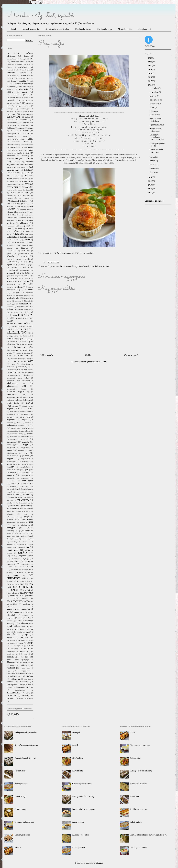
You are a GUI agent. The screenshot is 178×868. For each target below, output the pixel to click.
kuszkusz (27, 375)
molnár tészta (12, 464)
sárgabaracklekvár (26, 556)
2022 (150, 62)
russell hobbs (13, 550)
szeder (31, 601)
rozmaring (10, 545)
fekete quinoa (29, 215)
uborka (10, 660)
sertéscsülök (25, 564)
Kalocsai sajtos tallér (81, 835)
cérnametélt (25, 125)
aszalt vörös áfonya (25, 87)
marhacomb (14, 437)
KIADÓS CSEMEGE (18, 329)
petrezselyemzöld (12, 517)
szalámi (12, 596)
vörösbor (30, 676)
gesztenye (25, 256)
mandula (30, 425)
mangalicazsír (11, 434)
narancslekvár (26, 475)
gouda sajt (22, 262)
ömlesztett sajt (28, 495)
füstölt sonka (21, 245)
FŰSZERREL (26, 251)
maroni (26, 439)
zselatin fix (11, 696)
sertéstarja (10, 572)
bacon (24, 92)
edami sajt (26, 181)
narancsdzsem (26, 473)
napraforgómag (29, 470)
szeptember (155, 100)
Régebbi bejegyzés (131, 355)
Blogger (99, 863)
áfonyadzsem (11, 59)
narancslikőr (11, 478)
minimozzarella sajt (14, 456)
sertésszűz (30, 572)
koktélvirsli (27, 336)
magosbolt (11, 420)
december (154, 88)
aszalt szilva (11, 87)
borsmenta (10, 111)
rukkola (20, 547)
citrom (26, 131)
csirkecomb (11, 156)
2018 (150, 77)
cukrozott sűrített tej (13, 145)
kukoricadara (14, 370)
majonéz (25, 420)
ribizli (9, 539)
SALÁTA (23, 553)
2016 (150, 85)
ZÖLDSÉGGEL (13, 693)
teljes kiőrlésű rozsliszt (15, 632)
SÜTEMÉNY (27, 584)
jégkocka (19, 287)
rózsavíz (31, 545)
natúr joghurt (28, 481)
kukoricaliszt (29, 372)
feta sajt (21, 220)
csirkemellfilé (12, 159)
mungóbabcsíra (25, 467)
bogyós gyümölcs (24, 106)
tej (13, 623)
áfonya (26, 56)
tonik (32, 640)
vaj (32, 662)
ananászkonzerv (23, 67)
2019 (150, 73)
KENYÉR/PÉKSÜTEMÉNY (18, 324)
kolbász (10, 353)
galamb (9, 254)
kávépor (20, 309)
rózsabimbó (21, 545)
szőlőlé (28, 618)
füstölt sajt (29, 240)
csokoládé (29, 159)
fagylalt (26, 198)
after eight (23, 59)
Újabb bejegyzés (46, 355)
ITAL (24, 284)
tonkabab (12, 643)
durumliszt (24, 179)
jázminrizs (10, 287)
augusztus (154, 104)
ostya (18, 495)
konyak (9, 358)
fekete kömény (17, 215)
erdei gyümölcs (24, 195)
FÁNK (17, 204)
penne (26, 514)
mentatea (21, 450)
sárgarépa (26, 558)
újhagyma (11, 662)
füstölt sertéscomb (18, 243)
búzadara (24, 120)
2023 (150, 58)
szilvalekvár (11, 615)
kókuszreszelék (13, 344)
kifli (32, 329)
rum (28, 547)
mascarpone (11, 442)
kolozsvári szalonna (23, 353)
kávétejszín (30, 310)
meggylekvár (25, 448)
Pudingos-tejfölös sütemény (26, 732)
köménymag (18, 361)
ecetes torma (14, 181)
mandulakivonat (28, 428)
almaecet (14, 62)
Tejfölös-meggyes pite (139, 809)
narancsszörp (25, 478)
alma (31, 59)
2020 (150, 69)
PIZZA (14, 525)
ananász (9, 67)
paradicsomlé (26, 506)
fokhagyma (24, 223)
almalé (22, 62)
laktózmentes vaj (13, 397)
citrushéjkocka (11, 136)
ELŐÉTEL (29, 190)
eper (27, 193)
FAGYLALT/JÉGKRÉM (17, 201)
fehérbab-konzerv (25, 209)
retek (20, 536)
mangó (21, 434)
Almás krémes (78, 822)
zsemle (21, 698)
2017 (150, 81)
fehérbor (10, 212)
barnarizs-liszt (14, 98)
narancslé (11, 475)
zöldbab (10, 687)
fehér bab (10, 207)
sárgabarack (11, 556)
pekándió (10, 514)
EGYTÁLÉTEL (13, 187)
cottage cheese (11, 139)
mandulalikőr (14, 431)
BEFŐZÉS (11, 100)
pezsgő (27, 517)
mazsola (25, 442)
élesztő (25, 187)
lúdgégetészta (11, 414)
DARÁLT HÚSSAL (14, 173)
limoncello (13, 412)
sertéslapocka (27, 570)
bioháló (18, 103)
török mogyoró (24, 654)
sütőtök (28, 590)
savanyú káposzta (13, 561)
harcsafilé (10, 278)
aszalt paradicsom (52, 266)
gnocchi (9, 259)
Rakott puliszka (21, 784)
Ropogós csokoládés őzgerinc (26, 745)
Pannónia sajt (20, 503)
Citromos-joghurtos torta (24, 822)
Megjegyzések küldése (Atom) (94, 362)
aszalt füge (23, 81)
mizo (27, 456)
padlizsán (10, 500)
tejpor (29, 623)
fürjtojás (16, 234)
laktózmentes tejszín (16, 389)
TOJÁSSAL (25, 637)
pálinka (9, 503)
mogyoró (10, 459)
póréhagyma (25, 525)
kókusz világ (13, 339)
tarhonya (10, 621)
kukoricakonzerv (15, 372)
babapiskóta (23, 89)
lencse (20, 400)
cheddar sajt (11, 128)
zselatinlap (26, 696)
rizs (23, 539)
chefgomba (21, 128)
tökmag (27, 648)
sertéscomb (11, 564)
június (153, 111)
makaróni (28, 423)
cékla (32, 123)
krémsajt (21, 367)
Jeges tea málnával (157, 125)
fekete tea (12, 218)
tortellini (13, 646)
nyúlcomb (13, 486)
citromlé (26, 134)
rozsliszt (12, 547)
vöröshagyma (16, 679)
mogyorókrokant (12, 461)
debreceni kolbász (13, 176)
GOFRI (18, 259)
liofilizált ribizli (25, 412)
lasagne (12, 400)
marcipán (30, 434)
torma (21, 643)
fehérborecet (22, 212)
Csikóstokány (20, 796)
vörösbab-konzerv (16, 676)
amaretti (20, 64)
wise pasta (27, 679)
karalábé (10, 307)
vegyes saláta (26, 668)
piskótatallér (11, 522)
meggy (26, 445)
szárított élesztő (20, 598)
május (153, 157)
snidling (16, 575)
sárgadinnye (15, 559)
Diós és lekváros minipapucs (84, 809)
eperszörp (10, 196)
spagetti (9, 581)
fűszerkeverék (84, 266)
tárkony (28, 621)
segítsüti (27, 561)
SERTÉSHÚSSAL (26, 567)
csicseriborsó (11, 150)
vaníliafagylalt (25, 665)
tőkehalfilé (30, 646)
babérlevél (10, 92)
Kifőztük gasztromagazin (64, 253)
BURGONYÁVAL (14, 117)
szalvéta (21, 596)
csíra (27, 153)
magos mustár (24, 417)
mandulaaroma (15, 428)
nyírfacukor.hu (28, 483)
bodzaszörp (10, 106)
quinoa (9, 533)
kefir (92, 266)
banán (21, 95)
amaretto (28, 64)
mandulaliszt (26, 431)
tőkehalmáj (14, 649)
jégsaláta (28, 287)
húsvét (26, 281)
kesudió (13, 327)
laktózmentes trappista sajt (18, 392)
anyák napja (26, 70)
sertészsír (20, 572)
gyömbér (26, 267)
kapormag (18, 301)
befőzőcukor (26, 100)
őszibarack (13, 497)
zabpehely (24, 682)
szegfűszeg (26, 604)
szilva (28, 612)
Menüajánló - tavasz (83, 29)
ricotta (16, 539)
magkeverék (11, 417)
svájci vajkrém (12, 593)
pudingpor (11, 528)
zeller (21, 685)
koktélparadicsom (13, 336)
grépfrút (31, 265)
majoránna (10, 423)
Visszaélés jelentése (154, 201)
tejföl (21, 623)
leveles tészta (13, 403)
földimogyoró (23, 226)
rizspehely (14, 542)
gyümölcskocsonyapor (14, 276)
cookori (25, 136)
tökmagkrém (11, 651)
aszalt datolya (11, 81)
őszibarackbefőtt (26, 497)
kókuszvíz (27, 350)
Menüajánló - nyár (105, 29)
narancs (13, 472)
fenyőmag (10, 220)
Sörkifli (18, 848)
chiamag (30, 128)
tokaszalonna (11, 640)
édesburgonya (11, 184)
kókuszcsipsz (29, 339)
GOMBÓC (11, 262)
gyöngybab (11, 270)
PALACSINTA (23, 500)
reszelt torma (11, 536)
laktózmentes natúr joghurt (18, 378)
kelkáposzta (20, 318)
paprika (31, 503)
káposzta (27, 301)
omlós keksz (27, 489)
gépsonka (11, 256)
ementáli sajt (15, 193)
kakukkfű (16, 293)
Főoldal (13, 29)
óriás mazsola (21, 492)
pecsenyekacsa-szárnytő (23, 511)
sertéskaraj (15, 570)
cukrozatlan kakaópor (21, 142)
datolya (28, 173)
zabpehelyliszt (11, 685)
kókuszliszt (14, 342)
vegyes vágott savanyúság (15, 671)
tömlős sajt (25, 651)
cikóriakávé (14, 131)
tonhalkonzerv (23, 640)
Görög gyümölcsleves (139, 848)
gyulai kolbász (25, 273)
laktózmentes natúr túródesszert (18, 381)
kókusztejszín (19, 347)
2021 (150, 66)
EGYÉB (28, 184)
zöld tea (28, 685)
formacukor (11, 226)
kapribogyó (11, 304)
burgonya (13, 114)
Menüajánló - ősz (125, 29)
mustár (9, 470)
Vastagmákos (20, 771)
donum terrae (12, 179)
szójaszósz (11, 618)
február (153, 168)
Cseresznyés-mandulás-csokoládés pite (157, 137)
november (154, 92)
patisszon (10, 511)
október (153, 96)
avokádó (10, 89)
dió (26, 176)
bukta (32, 111)
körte (14, 364)
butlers (28, 117)
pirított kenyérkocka (23, 519)
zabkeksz (10, 682)
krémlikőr (10, 367)
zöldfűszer (30, 687)
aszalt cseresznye (24, 78)
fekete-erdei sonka (25, 218)
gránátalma (21, 265)
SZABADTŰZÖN (27, 593)
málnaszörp (20, 425)
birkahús (28, 103)
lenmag (28, 400)
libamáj (24, 406)
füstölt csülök (29, 234)
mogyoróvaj (26, 461)
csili (29, 150)
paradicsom (14, 506)
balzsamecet (11, 95)
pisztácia (23, 522)
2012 (150, 189)
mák (18, 423)
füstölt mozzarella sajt (69, 266)
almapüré (30, 62)
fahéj (9, 204)
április (153, 161)
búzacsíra (10, 120)
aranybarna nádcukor (17, 73)
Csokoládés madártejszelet (25, 758)
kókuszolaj (26, 342)
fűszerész (24, 248)
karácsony (24, 304)
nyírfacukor (15, 483)
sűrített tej (13, 584)
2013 (150, 185)
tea (8, 623)
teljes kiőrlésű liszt (23, 629)
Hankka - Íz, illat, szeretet (40, 15)
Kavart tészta (78, 771)
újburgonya (25, 660)
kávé (11, 309)
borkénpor (10, 109)
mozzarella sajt (26, 464)
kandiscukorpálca (13, 298)
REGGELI (26, 533)
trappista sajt (12, 657)
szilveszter (26, 615)
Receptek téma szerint (31, 29)
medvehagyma (12, 445)
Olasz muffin (155, 115)
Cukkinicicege (20, 809)
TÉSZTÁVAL (12, 635)
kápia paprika (27, 298)
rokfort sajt (26, 542)
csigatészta (21, 150)
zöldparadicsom (20, 690)
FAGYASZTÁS (12, 198)
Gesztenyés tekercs (22, 835)
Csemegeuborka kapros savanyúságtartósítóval (149, 835)
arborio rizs (25, 75)
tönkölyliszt (11, 654)
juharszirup (11, 290)
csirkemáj (25, 156)
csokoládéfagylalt (17, 162)
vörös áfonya (29, 674)
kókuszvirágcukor (13, 350)
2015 (150, 177)
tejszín (10, 626)
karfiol (31, 307)
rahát (17, 533)
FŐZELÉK (18, 231)
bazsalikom (26, 98)
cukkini (30, 139)
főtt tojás (18, 229)
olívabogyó (16, 489)
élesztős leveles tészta (14, 190)
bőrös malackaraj (22, 111)
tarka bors (19, 621)
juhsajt (21, 290)
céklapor (13, 125)
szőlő (20, 618)
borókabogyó (25, 109)
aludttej (12, 64)
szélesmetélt (11, 607)
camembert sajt (12, 123)
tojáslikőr (10, 637)
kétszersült (30, 327)
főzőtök (28, 232)
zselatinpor (11, 698)
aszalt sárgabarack (24, 84)
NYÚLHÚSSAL (25, 486)
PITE (31, 522)
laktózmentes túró (16, 394)
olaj (8, 489)
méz (26, 453)
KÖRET (30, 361)
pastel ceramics (25, 508)
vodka (18, 673)
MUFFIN (107, 266)
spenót (17, 581)
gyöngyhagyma (25, 270)
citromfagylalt (11, 134)
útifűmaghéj (24, 662)
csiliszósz (10, 153)
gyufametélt (11, 273)
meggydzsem (11, 448)
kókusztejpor (29, 345)
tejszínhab (21, 626)
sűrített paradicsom (27, 581)
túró (27, 657)
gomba (28, 259)
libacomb (15, 406)
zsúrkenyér (30, 698)
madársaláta (25, 414)
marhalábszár (14, 439)
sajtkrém (10, 553)
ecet (32, 179)
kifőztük (99, 266)
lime (32, 409)
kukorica (31, 367)
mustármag (17, 470)
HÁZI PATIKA (24, 279)
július (153, 107)
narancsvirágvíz (12, 481)
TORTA (30, 643)
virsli (11, 673)
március (153, 165)
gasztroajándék (23, 254)
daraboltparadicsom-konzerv (16, 167)
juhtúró (31, 290)
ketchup (21, 327)
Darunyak (76, 732)
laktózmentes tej (16, 383)
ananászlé (10, 70)
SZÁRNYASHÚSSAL (16, 601)
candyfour (23, 122)
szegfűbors (14, 604)
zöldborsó (19, 687)
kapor (9, 301)
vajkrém (13, 665)
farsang (28, 204)
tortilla (21, 646)
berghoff (10, 103)
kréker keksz (25, 364)
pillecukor (10, 520)
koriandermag (19, 359)
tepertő (28, 632)
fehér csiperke (21, 207)
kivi (30, 333)
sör (29, 578)
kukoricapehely (15, 375)
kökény (29, 359)
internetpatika (11, 284)
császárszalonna (28, 145)
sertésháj (10, 567)
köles (8, 361)
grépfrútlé (14, 267)
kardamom (21, 307)
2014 (150, 181)
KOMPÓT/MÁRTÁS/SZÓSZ (17, 356)
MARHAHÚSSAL (27, 437)
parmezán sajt (12, 508)
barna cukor (30, 95)
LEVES (30, 403)
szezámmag (18, 612)
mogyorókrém (25, 459)
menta (9, 450)
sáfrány (28, 550)
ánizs (17, 70)
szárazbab (30, 596)
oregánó (9, 492)
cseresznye (27, 147)
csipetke (19, 153)
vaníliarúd (11, 668)
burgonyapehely (26, 114)
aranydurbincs (11, 76)
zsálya (28, 693)
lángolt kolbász (28, 397)
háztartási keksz (13, 281)
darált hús (27, 170)
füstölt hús (13, 237)
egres (20, 184)
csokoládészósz (25, 165)
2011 (150, 193)
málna (9, 425)
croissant (22, 139)
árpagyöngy (11, 78)
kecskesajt (15, 312)
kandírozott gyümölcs (23, 295)
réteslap (28, 536)
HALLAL (27, 276)
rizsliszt (31, 539)
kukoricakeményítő (27, 370)
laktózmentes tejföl (16, 386)
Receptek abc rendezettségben (57, 29)
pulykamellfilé (24, 531)
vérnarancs (30, 671)
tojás (26, 635)
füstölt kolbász (25, 237)
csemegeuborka (15, 147)
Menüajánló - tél (144, 29)
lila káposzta (22, 409)
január (153, 172)
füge (8, 234)
